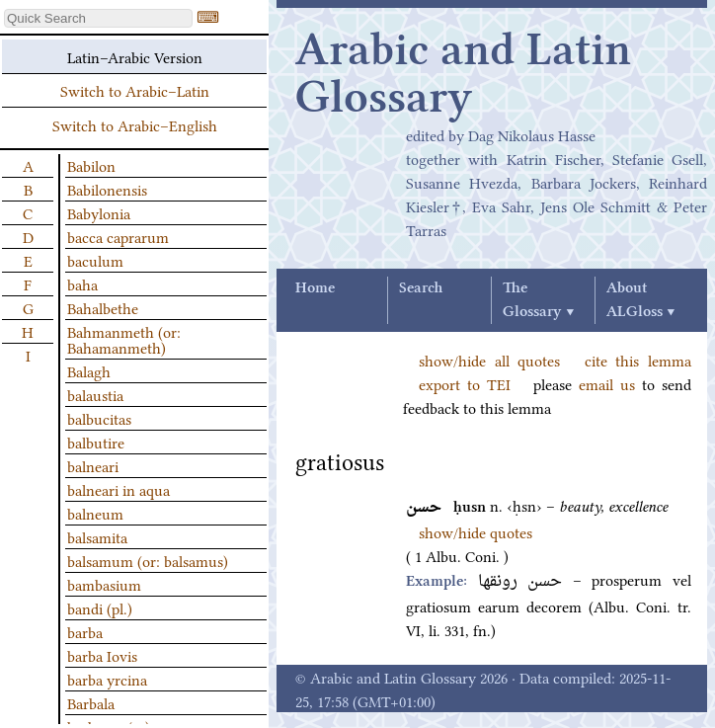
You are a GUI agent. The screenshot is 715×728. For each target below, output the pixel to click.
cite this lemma (638, 360)
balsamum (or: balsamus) (148, 560)
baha (82, 283)
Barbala (91, 702)
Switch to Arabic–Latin (135, 90)
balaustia (95, 394)
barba (85, 631)
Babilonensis (107, 189)
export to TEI (465, 383)
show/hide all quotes (489, 360)
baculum (95, 260)
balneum (95, 513)
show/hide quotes (476, 531)
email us (607, 383)
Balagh (89, 370)
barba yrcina (107, 679)
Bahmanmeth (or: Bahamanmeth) (124, 339)
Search (421, 288)
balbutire (96, 442)
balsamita (97, 536)
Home (315, 288)
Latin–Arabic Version (135, 56)
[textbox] (98, 18)
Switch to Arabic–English (135, 124)
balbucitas (99, 418)
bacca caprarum (118, 236)
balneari (93, 465)
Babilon (91, 165)
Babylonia (99, 212)
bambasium (104, 584)
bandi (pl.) (100, 607)
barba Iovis (102, 655)
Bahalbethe (103, 307)
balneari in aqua (119, 489)
